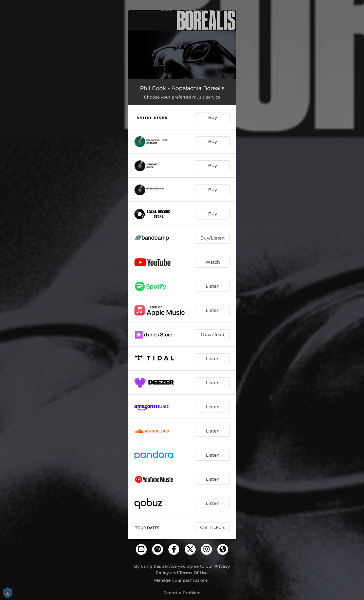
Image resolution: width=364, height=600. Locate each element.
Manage (162, 580)
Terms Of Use (194, 573)
